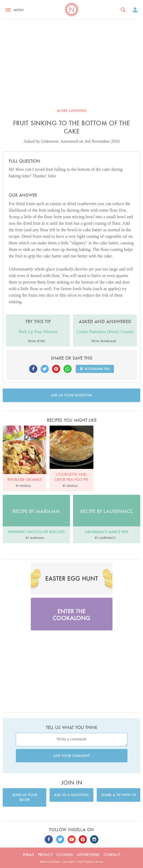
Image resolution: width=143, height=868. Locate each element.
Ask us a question (71, 795)
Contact (112, 855)
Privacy (45, 855)
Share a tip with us (118, 795)
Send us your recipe (25, 797)
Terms (28, 855)
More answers (72, 111)
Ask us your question (71, 395)
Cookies (65, 855)
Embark (55, 861)
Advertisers (88, 855)
